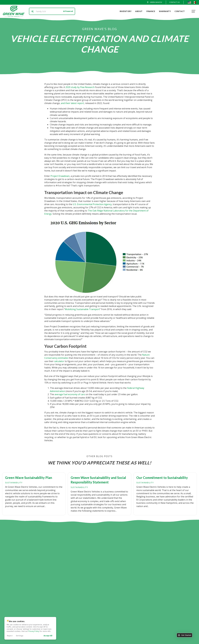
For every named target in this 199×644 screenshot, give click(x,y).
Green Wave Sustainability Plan (29, 478)
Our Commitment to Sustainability (162, 478)
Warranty (166, 11)
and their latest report (72, 103)
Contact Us (174, 2)
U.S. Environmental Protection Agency (92, 204)
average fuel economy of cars (70, 394)
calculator (59, 361)
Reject (10, 636)
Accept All (48, 636)
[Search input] (51, 11)
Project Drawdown (60, 176)
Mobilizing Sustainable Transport (82, 309)
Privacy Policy (34, 631)
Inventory (126, 11)
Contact (181, 11)
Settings (20, 636)
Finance (152, 11)
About (140, 11)
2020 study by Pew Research (80, 87)
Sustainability (14, 483)
